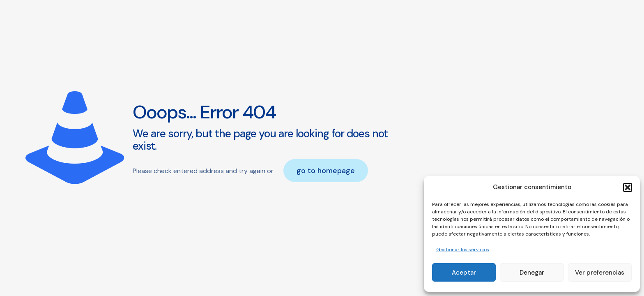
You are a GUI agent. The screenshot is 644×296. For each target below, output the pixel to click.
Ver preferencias (600, 273)
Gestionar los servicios (463, 250)
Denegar (532, 273)
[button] (628, 187)
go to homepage (326, 171)
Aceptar (464, 273)
